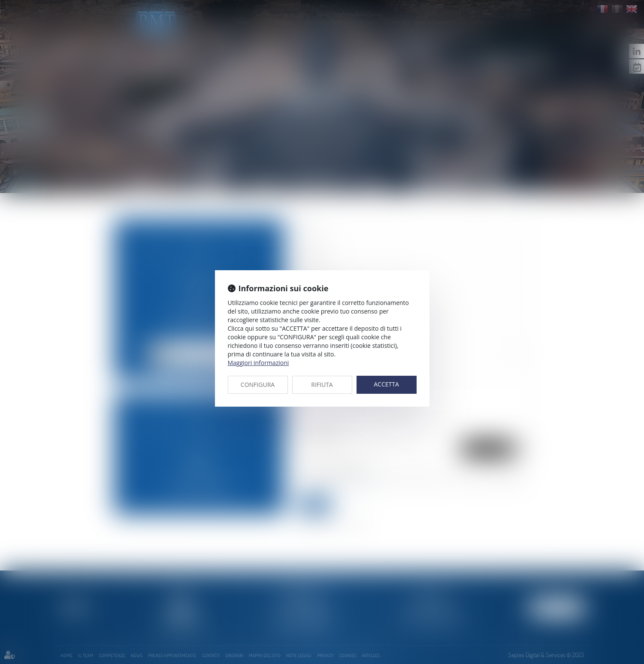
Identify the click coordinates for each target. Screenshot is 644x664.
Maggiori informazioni (259, 363)
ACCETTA (386, 384)
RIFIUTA (322, 385)
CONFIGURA (258, 385)
